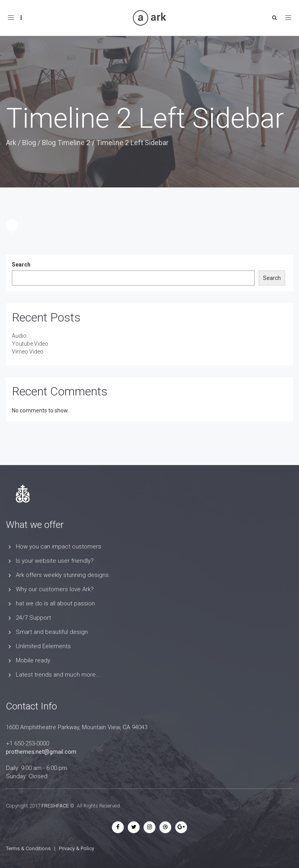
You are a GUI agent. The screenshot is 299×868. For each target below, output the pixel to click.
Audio (19, 336)
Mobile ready (33, 660)
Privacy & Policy (77, 848)
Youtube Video (30, 344)
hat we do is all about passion (55, 603)
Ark (11, 143)
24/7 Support (33, 618)
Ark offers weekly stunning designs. (63, 575)
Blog (29, 143)
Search (21, 265)
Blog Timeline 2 (66, 143)
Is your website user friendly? (55, 561)
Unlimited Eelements (43, 646)
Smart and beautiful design (52, 632)
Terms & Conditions (28, 848)
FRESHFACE (55, 806)
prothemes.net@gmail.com (41, 752)
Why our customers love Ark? (55, 589)
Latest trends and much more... (58, 675)
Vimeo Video (28, 352)
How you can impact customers (59, 547)
